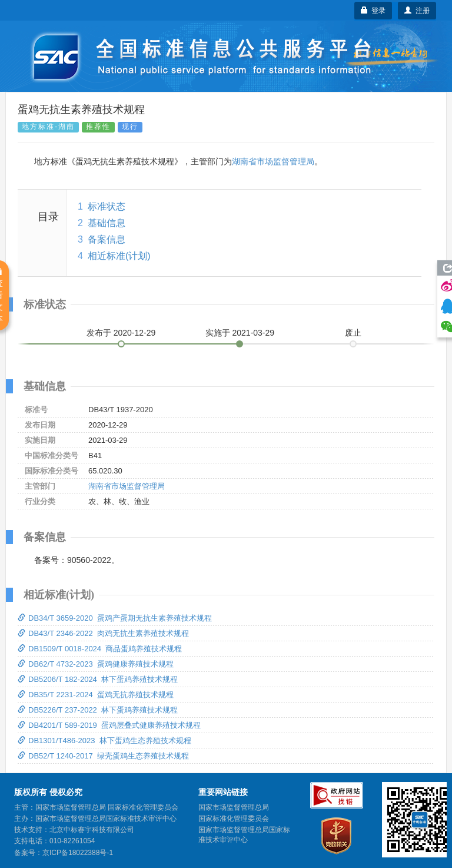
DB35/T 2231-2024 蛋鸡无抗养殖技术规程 (96, 695)
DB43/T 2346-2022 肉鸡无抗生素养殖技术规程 (103, 633)
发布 (121, 333)
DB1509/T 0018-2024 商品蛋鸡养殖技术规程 (100, 649)
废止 (353, 333)
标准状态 (107, 206)
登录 (373, 11)
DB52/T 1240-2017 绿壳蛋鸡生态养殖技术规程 (103, 756)
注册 (417, 11)
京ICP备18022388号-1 (78, 853)
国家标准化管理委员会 (234, 819)
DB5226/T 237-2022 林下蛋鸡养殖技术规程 (98, 710)
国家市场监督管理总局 (234, 807)
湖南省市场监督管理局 (273, 161)
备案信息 (107, 239)
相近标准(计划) (119, 256)
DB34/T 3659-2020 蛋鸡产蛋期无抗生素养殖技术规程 (115, 618)
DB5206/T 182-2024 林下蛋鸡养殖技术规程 (98, 679)
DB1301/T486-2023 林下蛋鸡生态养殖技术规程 (104, 741)
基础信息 (107, 223)
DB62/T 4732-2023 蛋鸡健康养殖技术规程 (96, 664)
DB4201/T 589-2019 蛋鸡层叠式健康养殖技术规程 (109, 725)
